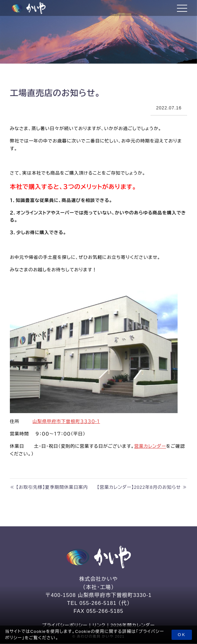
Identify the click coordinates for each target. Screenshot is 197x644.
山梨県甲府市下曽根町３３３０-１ (66, 421)
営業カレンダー (150, 446)
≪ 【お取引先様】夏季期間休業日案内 (49, 487)
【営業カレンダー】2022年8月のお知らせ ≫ (142, 487)
